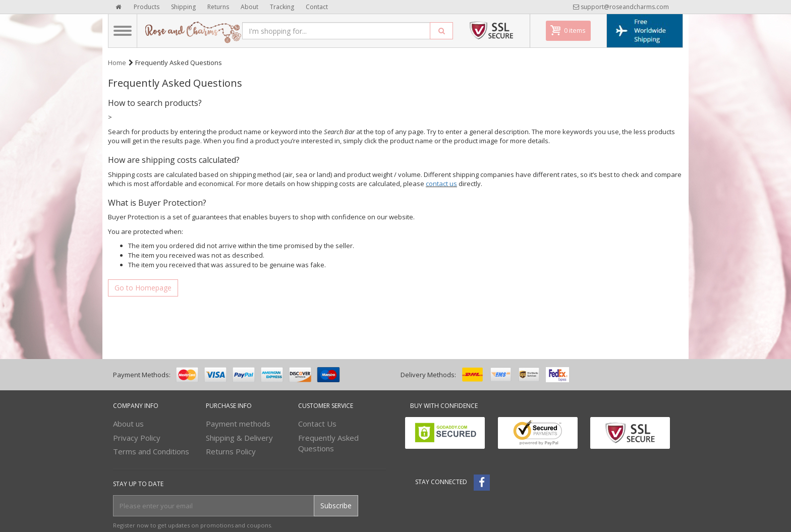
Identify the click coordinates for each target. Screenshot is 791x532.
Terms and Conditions (151, 451)
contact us (441, 184)
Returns (218, 7)
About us (128, 424)
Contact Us (317, 424)
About (249, 7)
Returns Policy (231, 451)
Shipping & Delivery (239, 438)
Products (147, 7)
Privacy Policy (137, 438)
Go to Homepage (143, 288)
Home (117, 63)
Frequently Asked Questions (328, 443)
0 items (575, 30)
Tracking (282, 7)
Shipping (183, 7)
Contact (317, 7)
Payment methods (238, 424)
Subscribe (336, 506)
